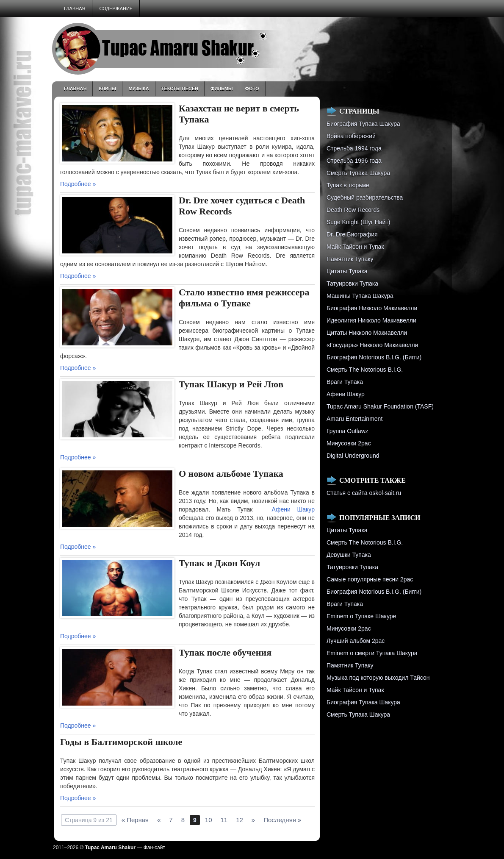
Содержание (116, 8)
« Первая (135, 820)
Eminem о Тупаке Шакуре (361, 616)
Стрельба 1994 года (354, 148)
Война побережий (351, 136)
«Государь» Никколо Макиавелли (372, 345)
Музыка (138, 89)
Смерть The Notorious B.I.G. (365, 370)
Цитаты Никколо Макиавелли (367, 333)
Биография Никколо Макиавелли (372, 308)
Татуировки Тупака (352, 284)
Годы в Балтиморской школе (121, 742)
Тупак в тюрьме (348, 185)
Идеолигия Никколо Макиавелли (371, 320)
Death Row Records (353, 210)
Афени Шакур (293, 509)
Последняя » (282, 820)
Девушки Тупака (349, 555)
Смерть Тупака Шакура (358, 173)
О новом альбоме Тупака (231, 474)
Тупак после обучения (225, 652)
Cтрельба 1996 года (354, 161)
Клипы (107, 89)
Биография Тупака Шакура (363, 124)
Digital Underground (353, 456)
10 (209, 820)
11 (224, 820)
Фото (252, 89)
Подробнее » (78, 184)
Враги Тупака (345, 382)
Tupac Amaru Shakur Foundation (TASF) (380, 406)
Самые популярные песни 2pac (370, 579)
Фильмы (222, 89)
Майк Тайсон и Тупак (355, 247)
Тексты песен (180, 89)
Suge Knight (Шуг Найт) (358, 222)
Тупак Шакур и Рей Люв (231, 384)
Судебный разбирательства (365, 197)
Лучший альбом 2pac (356, 641)
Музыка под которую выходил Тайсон (378, 678)
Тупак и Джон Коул (219, 563)
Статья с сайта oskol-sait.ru (364, 493)
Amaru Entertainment (354, 419)
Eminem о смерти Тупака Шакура (372, 653)
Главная (75, 8)
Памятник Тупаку (350, 259)
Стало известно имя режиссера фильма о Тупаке (244, 298)
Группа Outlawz (348, 431)
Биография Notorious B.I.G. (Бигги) (374, 357)
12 (240, 820)
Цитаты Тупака (347, 271)
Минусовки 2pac (349, 443)
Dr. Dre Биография (352, 234)
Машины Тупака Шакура (360, 296)
